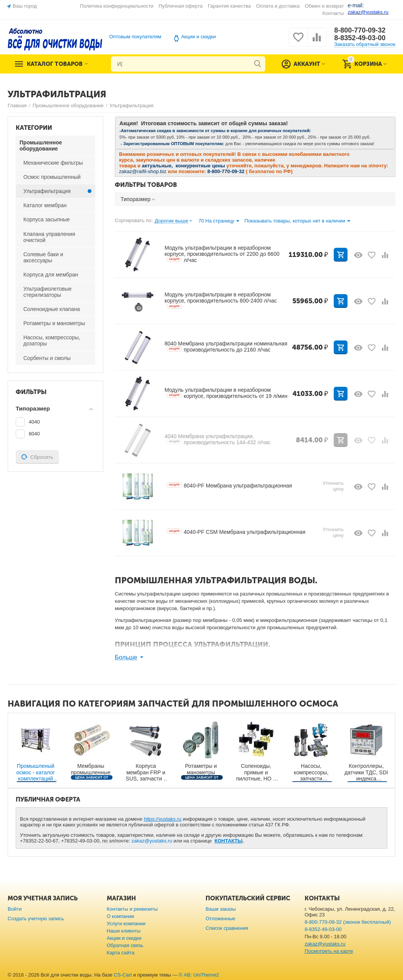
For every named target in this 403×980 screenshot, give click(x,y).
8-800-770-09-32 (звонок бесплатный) (348, 922)
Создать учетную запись (36, 919)
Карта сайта (121, 953)
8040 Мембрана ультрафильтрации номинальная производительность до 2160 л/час (226, 347)
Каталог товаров (55, 64)
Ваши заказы (221, 909)
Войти (15, 909)
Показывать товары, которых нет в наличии (297, 221)
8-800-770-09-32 (360, 30)
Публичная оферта (180, 6)
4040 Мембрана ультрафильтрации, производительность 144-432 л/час (218, 439)
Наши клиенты (124, 931)
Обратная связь (125, 945)
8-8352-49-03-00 (360, 38)
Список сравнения (227, 928)
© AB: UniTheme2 (199, 975)
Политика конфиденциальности (117, 6)
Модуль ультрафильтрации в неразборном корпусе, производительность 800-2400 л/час (221, 300)
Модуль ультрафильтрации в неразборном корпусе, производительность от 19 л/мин (226, 393)
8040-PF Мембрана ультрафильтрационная (229, 486)
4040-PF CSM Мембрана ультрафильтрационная (236, 532)
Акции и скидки (198, 37)
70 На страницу (219, 221)
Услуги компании (126, 924)
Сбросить (37, 457)
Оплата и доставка (278, 6)
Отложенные (220, 919)
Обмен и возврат (324, 6)
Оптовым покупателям (135, 37)
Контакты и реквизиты (132, 909)
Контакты (333, 13)
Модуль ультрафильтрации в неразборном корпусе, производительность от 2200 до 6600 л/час (222, 254)
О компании (121, 916)
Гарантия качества (229, 6)
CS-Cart (123, 975)
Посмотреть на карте (329, 951)
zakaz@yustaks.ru (152, 841)
